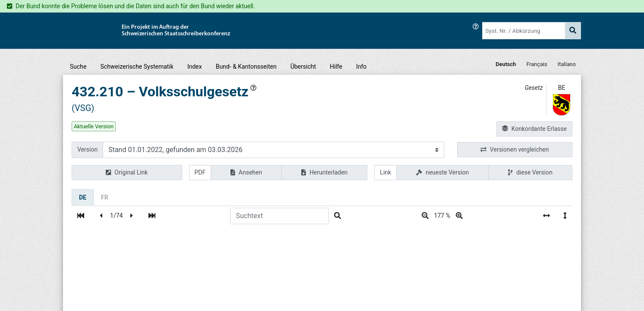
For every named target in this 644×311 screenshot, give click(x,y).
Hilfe (336, 67)
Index (195, 67)
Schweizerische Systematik (137, 67)
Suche (78, 67)
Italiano (567, 64)
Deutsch (506, 64)
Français (537, 64)
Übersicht (303, 67)
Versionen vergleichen (515, 150)
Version (87, 149)
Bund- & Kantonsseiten (246, 67)
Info (361, 67)
